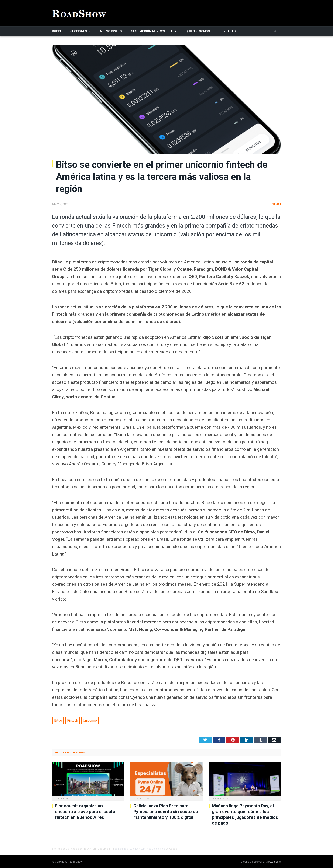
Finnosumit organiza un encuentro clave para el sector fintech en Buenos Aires (86, 812)
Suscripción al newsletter (154, 31)
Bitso (58, 720)
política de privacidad (127, 849)
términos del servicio (153, 849)
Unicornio (90, 720)
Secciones (79, 31)
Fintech (275, 204)
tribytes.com (273, 862)
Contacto (228, 31)
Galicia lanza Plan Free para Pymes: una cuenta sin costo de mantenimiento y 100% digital (166, 812)
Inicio (56, 31)
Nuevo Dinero (111, 31)
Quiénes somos (198, 31)
